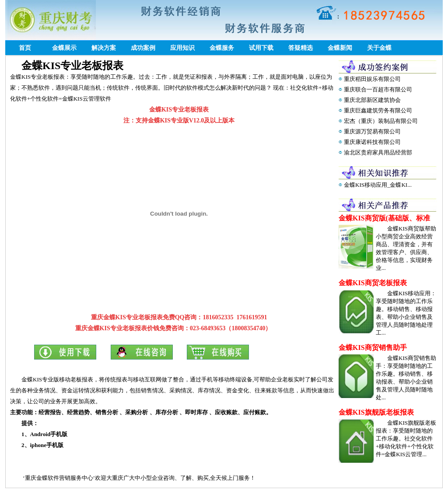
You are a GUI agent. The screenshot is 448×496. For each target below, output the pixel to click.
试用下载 (261, 48)
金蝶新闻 (340, 48)
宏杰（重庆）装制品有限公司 (381, 121)
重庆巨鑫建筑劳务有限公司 (378, 110)
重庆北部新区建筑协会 (372, 100)
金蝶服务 (222, 48)
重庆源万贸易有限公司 (372, 131)
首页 (25, 48)
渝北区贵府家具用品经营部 (378, 152)
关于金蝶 (379, 48)
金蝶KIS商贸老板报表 (373, 283)
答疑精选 (301, 48)
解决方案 (104, 48)
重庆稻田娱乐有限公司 (372, 79)
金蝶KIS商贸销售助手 (373, 348)
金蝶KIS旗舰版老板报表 (376, 412)
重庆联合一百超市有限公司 (378, 89)
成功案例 (143, 48)
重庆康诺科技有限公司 (372, 142)
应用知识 (182, 48)
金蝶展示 (64, 48)
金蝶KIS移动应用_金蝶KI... (378, 185)
